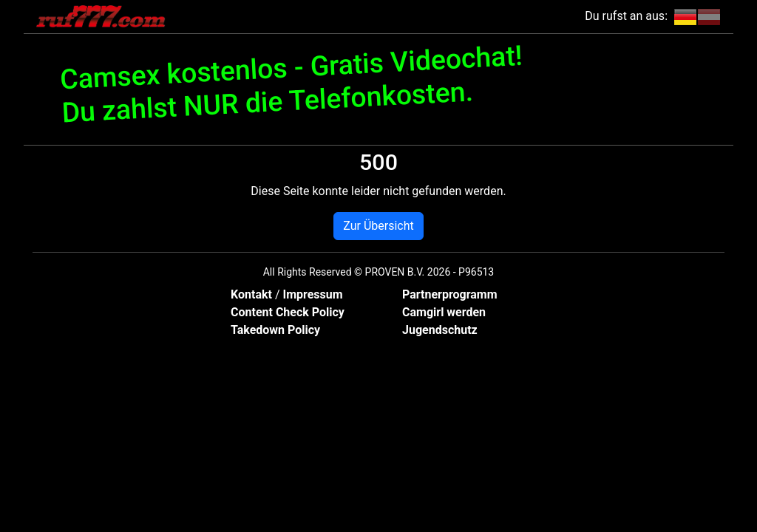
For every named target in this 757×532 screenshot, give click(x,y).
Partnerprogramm (450, 294)
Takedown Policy (275, 330)
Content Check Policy (288, 312)
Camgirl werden (444, 312)
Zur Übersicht (378, 226)
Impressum (312, 294)
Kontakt (253, 294)
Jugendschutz (440, 330)
